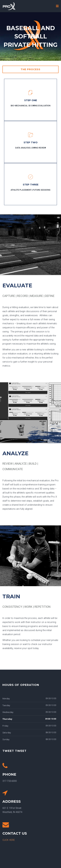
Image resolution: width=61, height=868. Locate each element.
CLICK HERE (9, 840)
